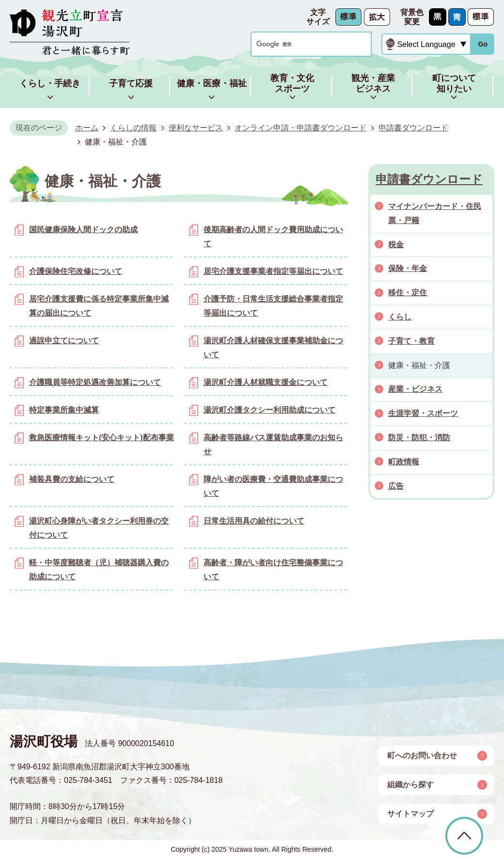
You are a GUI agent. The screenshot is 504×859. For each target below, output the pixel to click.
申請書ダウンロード (413, 128)
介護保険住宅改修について (76, 271)
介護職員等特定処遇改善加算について (95, 382)
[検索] (302, 44)
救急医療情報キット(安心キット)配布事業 (102, 437)
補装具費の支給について (72, 479)
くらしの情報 (133, 128)
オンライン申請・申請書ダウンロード (300, 128)
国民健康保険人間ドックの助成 (83, 230)
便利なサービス (196, 128)
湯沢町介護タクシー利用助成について (269, 410)
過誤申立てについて (64, 341)
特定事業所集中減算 (64, 410)
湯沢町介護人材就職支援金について (266, 382)
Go (483, 44)
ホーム (87, 128)
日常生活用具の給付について (254, 521)
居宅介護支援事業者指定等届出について (273, 271)
